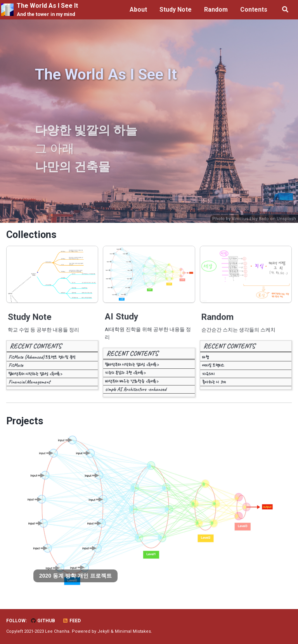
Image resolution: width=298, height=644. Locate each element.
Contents (254, 10)
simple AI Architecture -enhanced (136, 389)
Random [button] (216, 10)
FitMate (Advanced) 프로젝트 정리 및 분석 (42, 357)
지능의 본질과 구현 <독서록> (125, 372)
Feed (72, 621)
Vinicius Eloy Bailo (250, 219)
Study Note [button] (176, 10)
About (138, 10)
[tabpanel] (149, 511)
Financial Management (29, 382)
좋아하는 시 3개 (214, 382)
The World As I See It (47, 10)
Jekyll (103, 631)
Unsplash (286, 219)
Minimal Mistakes (133, 631)
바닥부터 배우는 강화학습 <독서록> (132, 381)
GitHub (43, 621)
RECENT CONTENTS (36, 346)
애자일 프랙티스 (213, 365)
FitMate (16, 365)
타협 (205, 357)
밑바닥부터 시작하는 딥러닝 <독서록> (35, 374)
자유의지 (208, 374)
